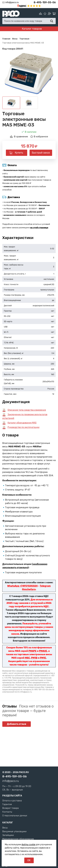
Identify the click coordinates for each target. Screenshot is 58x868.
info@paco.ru (12, 2)
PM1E (43, 658)
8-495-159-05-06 (45, 2)
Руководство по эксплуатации (24, 427)
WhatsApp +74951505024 (22, 586)
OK (29, 860)
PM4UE (43, 651)
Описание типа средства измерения (27, 410)
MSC (27, 658)
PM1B (34, 658)
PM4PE (32, 651)
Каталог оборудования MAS (22, 423)
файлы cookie (28, 845)
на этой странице (39, 228)
